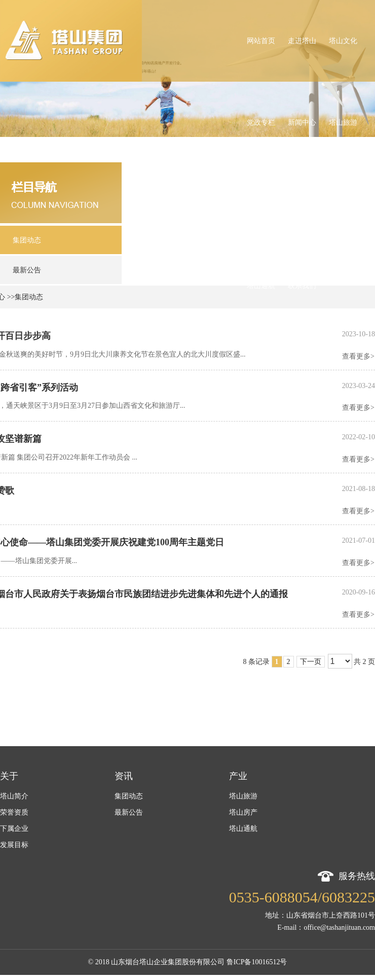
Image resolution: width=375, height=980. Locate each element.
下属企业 (14, 829)
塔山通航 (243, 829)
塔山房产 (243, 812)
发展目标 (14, 845)
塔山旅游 (243, 796)
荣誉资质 (14, 812)
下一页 (311, 662)
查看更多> (358, 356)
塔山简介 (14, 796)
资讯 (124, 776)
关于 (9, 776)
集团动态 (129, 796)
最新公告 (129, 812)
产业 (238, 776)
